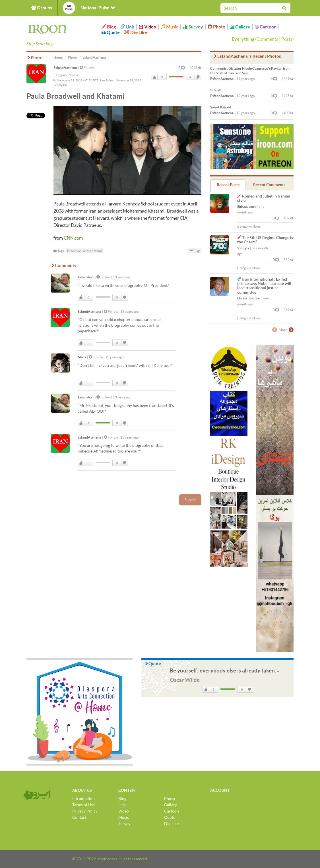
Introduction (83, 799)
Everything (243, 39)
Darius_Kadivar (249, 298)
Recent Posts (228, 185)
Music (170, 27)
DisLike (198, 77)
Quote (111, 32)
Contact (79, 817)
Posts (287, 39)
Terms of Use (83, 805)
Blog (109, 27)
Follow (87, 68)
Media (73, 75)
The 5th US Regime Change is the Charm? (265, 240)
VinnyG (243, 248)
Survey (193, 27)
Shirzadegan (246, 206)
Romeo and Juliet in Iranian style (264, 198)
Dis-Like (136, 32)
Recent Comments (269, 185)
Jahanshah (86, 277)
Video (147, 27)
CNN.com (73, 238)
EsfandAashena (65, 68)
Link (127, 27)
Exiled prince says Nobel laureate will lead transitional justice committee (264, 286)
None (256, 226)
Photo (216, 27)
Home (58, 57)
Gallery (240, 27)
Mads (82, 357)
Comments (267, 39)
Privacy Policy (85, 811)
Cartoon (266, 27)
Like (154, 77)
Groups (42, 8)
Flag (195, 251)
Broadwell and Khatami (84, 251)
